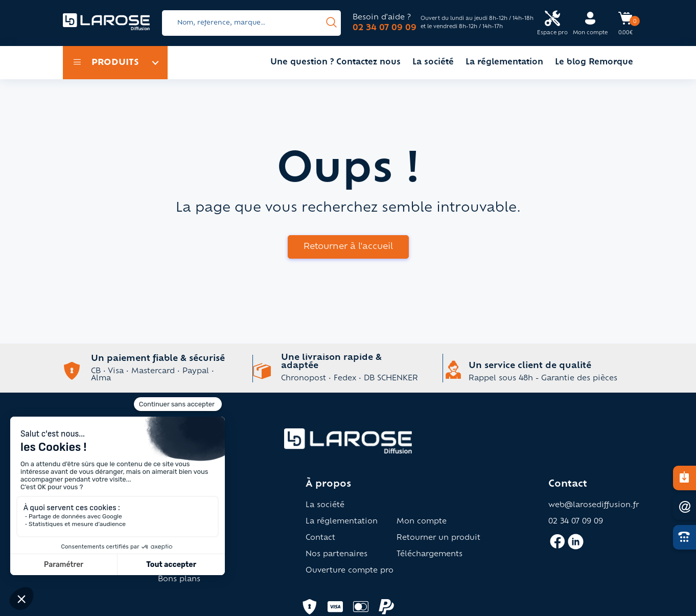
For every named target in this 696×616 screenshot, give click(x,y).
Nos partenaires (337, 555)
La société (433, 63)
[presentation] (331, 23)
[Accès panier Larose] (625, 22)
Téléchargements (430, 555)
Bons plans (179, 580)
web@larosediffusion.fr (594, 506)
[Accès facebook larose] (557, 546)
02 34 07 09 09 (385, 28)
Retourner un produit (438, 538)
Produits (106, 63)
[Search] (251, 23)
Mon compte (422, 522)
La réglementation (504, 63)
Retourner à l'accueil (348, 247)
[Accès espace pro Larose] (552, 23)
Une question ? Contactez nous (335, 63)
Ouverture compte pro (350, 571)
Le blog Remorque (594, 63)
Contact (320, 538)
